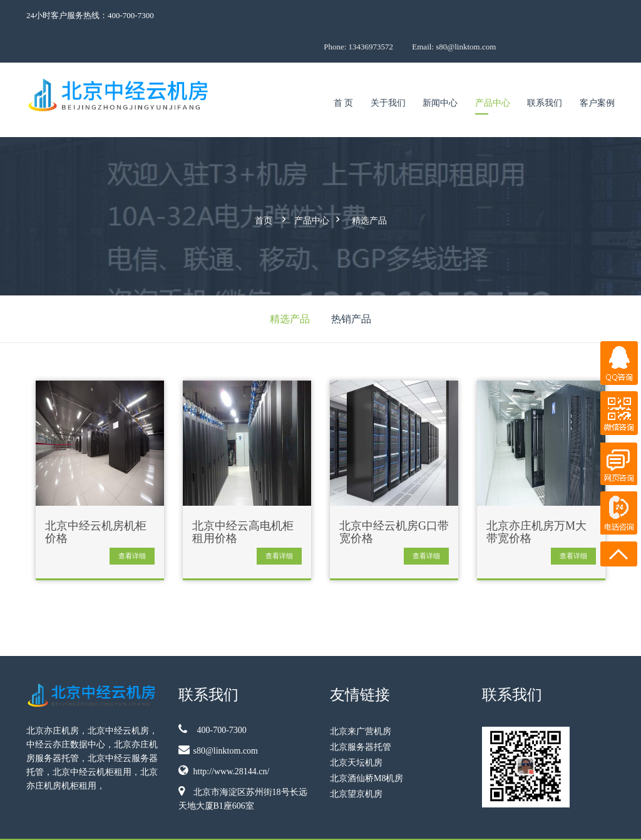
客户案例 (597, 72)
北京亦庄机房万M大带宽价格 (536, 497)
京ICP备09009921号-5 (488, 822)
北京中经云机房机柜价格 (96, 497)
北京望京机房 (356, 759)
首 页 (344, 72)
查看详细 (132, 521)
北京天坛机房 (356, 728)
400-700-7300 (213, 694)
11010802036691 (588, 822)
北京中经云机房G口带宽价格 (394, 497)
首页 (264, 187)
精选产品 (369, 187)
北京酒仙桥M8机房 (367, 743)
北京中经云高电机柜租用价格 (243, 497)
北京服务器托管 (361, 712)
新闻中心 (440, 72)
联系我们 (545, 72)
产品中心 (493, 72)
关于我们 (388, 72)
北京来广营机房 (361, 696)
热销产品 (351, 284)
